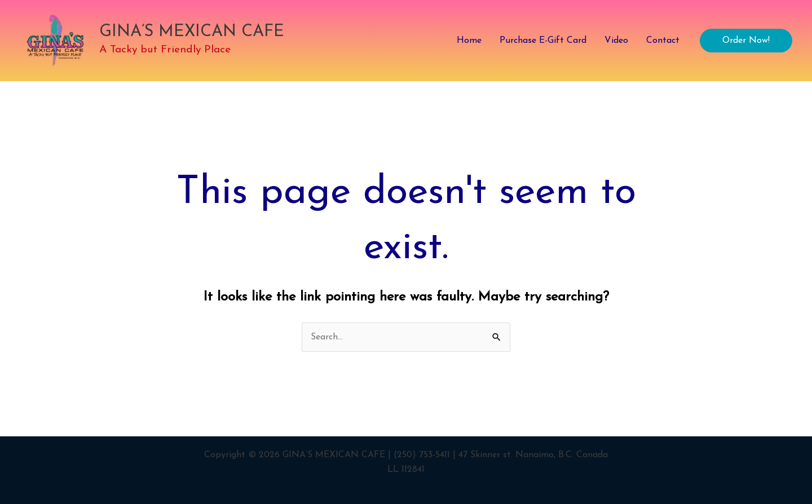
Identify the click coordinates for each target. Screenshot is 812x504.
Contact (663, 41)
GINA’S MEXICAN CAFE (192, 32)
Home (469, 41)
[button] (746, 41)
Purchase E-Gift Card (543, 41)
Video (616, 41)
